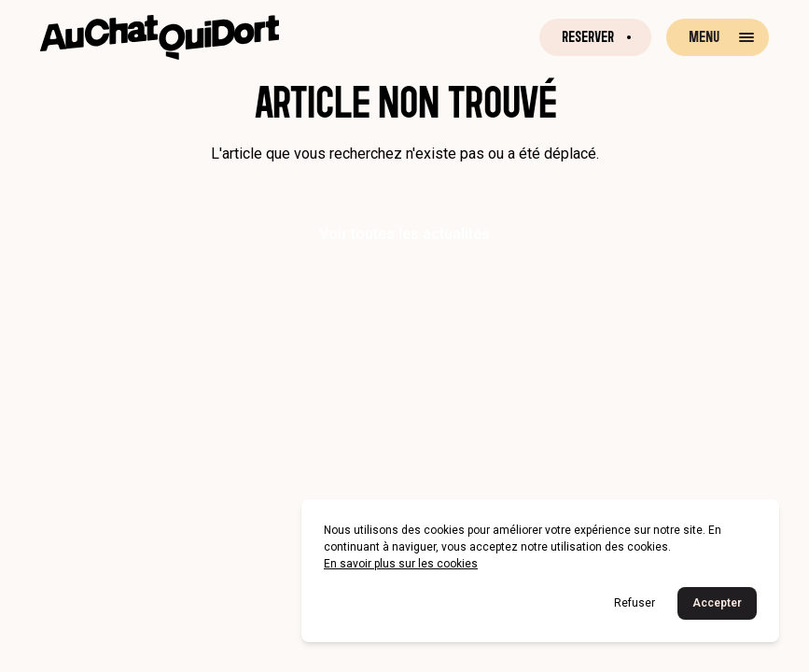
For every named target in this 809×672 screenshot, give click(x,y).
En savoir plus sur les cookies (401, 564)
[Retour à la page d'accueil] (160, 37)
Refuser (635, 603)
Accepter (717, 603)
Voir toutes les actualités (404, 234)
